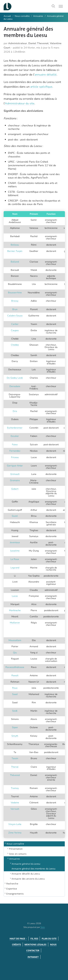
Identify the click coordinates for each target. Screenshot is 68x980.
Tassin (15, 758)
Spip (43, 927)
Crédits (17, 945)
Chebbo (15, 345)
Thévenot (15, 775)
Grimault (15, 474)
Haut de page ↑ (18, 939)
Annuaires (38, 16)
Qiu (15, 653)
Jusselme (15, 551)
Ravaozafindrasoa (15, 667)
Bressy (15, 301)
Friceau (15, 457)
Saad (15, 694)
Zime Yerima (15, 833)
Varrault (15, 809)
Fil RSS (34, 939)
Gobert (15, 489)
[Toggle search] (53, 6)
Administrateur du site (20, 103)
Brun (15, 309)
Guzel (15, 516)
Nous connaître (22, 16)
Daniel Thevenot (38, 43)
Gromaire (15, 480)
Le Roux (15, 559)
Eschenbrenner (15, 428)
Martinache (15, 610)
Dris (15, 411)
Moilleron (15, 623)
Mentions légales (35, 945)
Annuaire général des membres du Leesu (33, 869)
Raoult (15, 676)
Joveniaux (15, 542)
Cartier (15, 324)
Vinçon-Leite (15, 824)
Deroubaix (15, 386)
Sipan (15, 727)
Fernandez (15, 451)
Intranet (33, 957)
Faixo (15, 445)
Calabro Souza (15, 316)
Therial (15, 767)
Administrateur (18, 43)
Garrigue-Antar (15, 466)
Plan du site (49, 939)
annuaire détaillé (46, 75)
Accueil (7, 16)
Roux (15, 688)
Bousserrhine (15, 293)
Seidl (15, 711)
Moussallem (15, 640)
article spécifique (41, 87)
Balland (15, 262)
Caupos (15, 330)
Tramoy (15, 788)
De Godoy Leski (15, 378)
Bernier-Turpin (15, 251)
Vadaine (15, 803)
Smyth (15, 736)
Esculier (15, 436)
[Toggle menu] (61, 6)
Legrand (15, 568)
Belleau (15, 245)
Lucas (15, 596)
